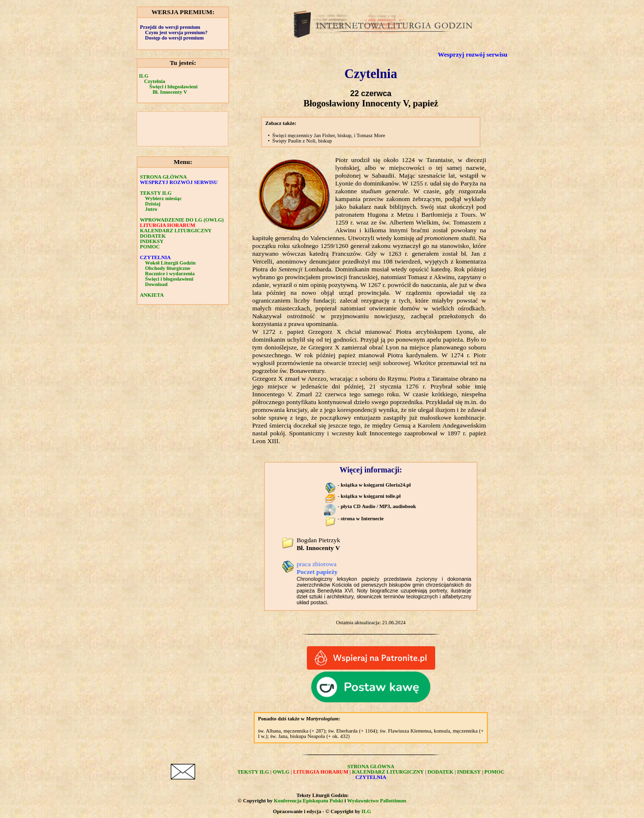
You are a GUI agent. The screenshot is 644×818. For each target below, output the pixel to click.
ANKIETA (152, 295)
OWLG (281, 772)
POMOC (150, 247)
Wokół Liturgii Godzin (170, 263)
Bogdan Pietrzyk (318, 544)
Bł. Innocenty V (170, 92)
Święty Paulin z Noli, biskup (302, 141)
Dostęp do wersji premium (174, 38)
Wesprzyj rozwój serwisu (473, 54)
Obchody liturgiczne (168, 268)
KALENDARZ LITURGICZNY (176, 231)
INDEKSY (152, 241)
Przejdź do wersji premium (170, 27)
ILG (144, 76)
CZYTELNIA (155, 257)
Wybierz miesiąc (163, 198)
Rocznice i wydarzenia (170, 274)
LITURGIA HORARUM (168, 225)
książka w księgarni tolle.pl (371, 496)
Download (156, 284)
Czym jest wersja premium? (176, 32)
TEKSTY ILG (156, 193)
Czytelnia (154, 81)
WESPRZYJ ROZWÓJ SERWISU (179, 182)
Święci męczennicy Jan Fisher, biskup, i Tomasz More (329, 135)
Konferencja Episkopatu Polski (308, 801)
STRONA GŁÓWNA (163, 177)
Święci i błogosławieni (173, 87)
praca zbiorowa (317, 568)
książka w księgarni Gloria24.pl (376, 485)
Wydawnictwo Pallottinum (376, 801)
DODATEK (153, 236)
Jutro (151, 209)
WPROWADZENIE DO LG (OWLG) (182, 220)
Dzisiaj (152, 204)
